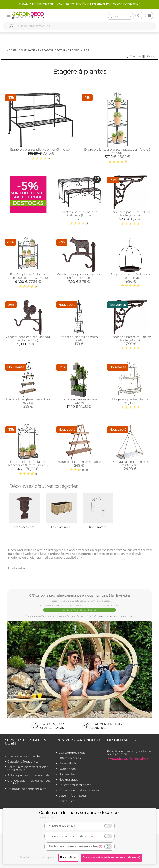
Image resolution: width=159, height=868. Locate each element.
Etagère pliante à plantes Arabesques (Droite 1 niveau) (28, 463)
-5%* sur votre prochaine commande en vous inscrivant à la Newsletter (79, 595)
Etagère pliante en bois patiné (79, 462)
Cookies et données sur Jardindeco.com (80, 813)
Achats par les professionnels (28, 775)
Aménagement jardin (37, 50)
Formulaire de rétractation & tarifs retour (28, 768)
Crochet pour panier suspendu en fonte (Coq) (28, 338)
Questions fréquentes (23, 762)
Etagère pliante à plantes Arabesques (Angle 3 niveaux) (117, 151)
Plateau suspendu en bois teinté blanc (130, 463)
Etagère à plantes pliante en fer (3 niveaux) (41, 149)
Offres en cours (70, 758)
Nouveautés (67, 774)
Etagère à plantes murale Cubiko (79, 401)
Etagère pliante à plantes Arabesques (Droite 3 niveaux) (28, 276)
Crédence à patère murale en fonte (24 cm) (130, 338)
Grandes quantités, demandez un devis (29, 782)
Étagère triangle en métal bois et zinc (28, 401)
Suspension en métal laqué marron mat (130, 276)
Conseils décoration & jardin (79, 790)
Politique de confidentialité (27, 789)
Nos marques (68, 780)
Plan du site (67, 801)
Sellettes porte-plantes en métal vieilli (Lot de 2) (79, 214)
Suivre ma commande (23, 756)
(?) (76, 826)
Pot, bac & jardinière (73, 50)
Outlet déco (67, 769)
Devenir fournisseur (73, 796)
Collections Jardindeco (75, 785)
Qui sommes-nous (72, 753)
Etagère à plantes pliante (130, 399)
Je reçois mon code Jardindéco (80, 610)
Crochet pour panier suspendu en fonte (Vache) (79, 276)
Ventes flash (67, 763)
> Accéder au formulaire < (128, 759)
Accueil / (13, 50)
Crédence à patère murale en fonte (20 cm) (130, 214)
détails (47, 817)
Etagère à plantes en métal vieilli (79, 338)
